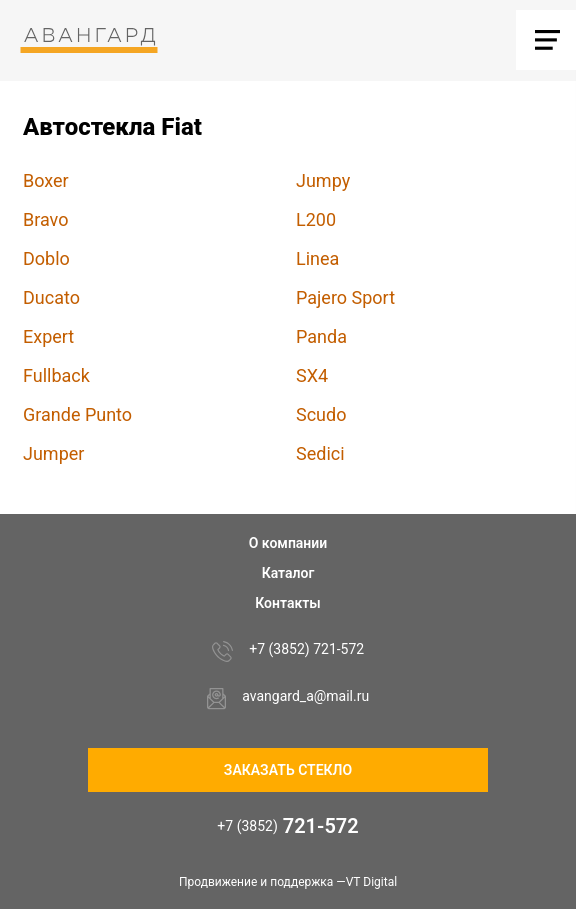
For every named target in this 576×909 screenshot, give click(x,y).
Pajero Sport (345, 297)
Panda (321, 336)
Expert (48, 336)
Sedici (320, 453)
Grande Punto (77, 414)
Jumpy (323, 180)
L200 (316, 219)
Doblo (46, 258)
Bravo (45, 219)
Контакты (287, 603)
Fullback (56, 375)
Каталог (288, 573)
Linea (317, 258)
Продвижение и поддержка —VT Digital (288, 882)
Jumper (53, 453)
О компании (288, 543)
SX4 (312, 375)
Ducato (51, 297)
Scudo (321, 414)
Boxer (46, 180)
